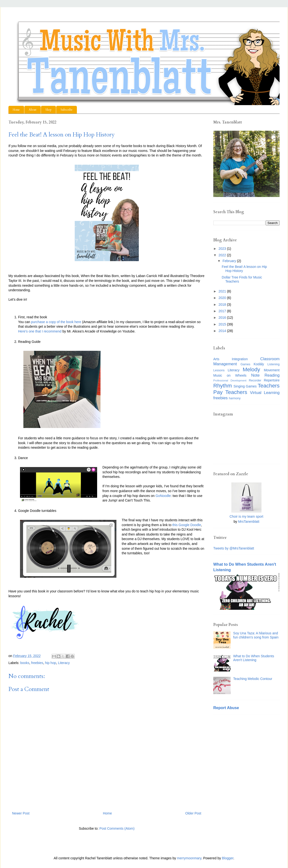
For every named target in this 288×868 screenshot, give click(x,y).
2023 (223, 249)
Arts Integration (231, 359)
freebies (37, 663)
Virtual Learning (265, 393)
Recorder (255, 380)
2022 (223, 255)
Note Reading (265, 375)
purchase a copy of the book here (56, 322)
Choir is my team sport (246, 516)
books (25, 663)
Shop (48, 110)
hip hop (51, 663)
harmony (235, 398)
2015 (223, 324)
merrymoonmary (189, 858)
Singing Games (245, 386)
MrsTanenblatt (249, 522)
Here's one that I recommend (40, 331)
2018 (223, 305)
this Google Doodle (187, 525)
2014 (223, 331)
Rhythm (223, 386)
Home (16, 110)
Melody (251, 370)
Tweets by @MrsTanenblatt (234, 548)
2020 (223, 298)
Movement (272, 370)
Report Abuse (226, 708)
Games (245, 364)
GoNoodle (163, 496)
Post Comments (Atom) (117, 828)
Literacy (64, 663)
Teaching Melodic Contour (253, 679)
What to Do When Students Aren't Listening (254, 658)
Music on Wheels (230, 375)
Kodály (259, 364)
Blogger (228, 858)
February (230, 261)
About (33, 110)
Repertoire (272, 380)
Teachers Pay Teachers (246, 389)
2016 (223, 318)
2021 (223, 291)
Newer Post (21, 813)
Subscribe (67, 110)
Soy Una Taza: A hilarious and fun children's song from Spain (256, 635)
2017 (223, 311)
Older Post (193, 813)
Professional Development (230, 380)
